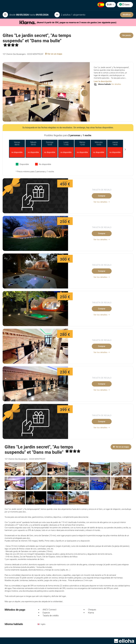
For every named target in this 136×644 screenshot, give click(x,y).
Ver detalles (116, 84)
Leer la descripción (103, 81)
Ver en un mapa (54, 54)
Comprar (102, 196)
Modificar (127, 15)
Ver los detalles (102, 202)
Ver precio (126, 35)
